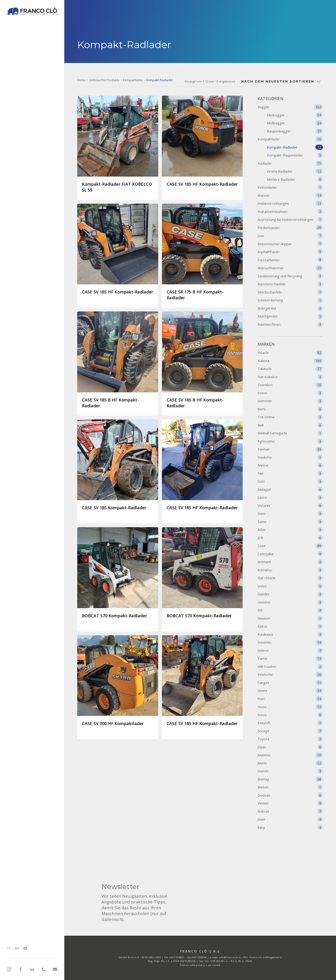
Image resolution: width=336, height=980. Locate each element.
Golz (290, 481)
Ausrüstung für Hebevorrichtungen (290, 220)
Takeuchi (290, 369)
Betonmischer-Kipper (290, 244)
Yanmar (290, 449)
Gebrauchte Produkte (104, 80)
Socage (290, 731)
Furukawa (290, 634)
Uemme (290, 602)
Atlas (290, 530)
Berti (290, 409)
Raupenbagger (295, 131)
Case (290, 546)
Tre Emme (290, 417)
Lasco (290, 498)
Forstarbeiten (290, 260)
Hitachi (290, 353)
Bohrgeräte (290, 308)
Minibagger (295, 115)
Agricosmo (290, 441)
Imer (290, 820)
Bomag (290, 779)
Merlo (290, 763)
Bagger (290, 107)
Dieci (290, 514)
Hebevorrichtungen (290, 203)
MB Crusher (290, 666)
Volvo (290, 586)
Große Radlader (295, 171)
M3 (290, 610)
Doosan (290, 795)
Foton (290, 393)
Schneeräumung (290, 300)
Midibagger (295, 123)
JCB (290, 538)
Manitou (290, 755)
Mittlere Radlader (295, 179)
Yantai (290, 659)
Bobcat (290, 811)
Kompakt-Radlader (295, 147)
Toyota (290, 739)
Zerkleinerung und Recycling (290, 276)
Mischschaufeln (290, 292)
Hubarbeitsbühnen (290, 212)
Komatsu (290, 570)
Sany (290, 827)
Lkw (290, 236)
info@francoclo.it (230, 957)
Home (81, 80)
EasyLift (290, 723)
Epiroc (290, 626)
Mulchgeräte (290, 316)
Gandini (290, 594)
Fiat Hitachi (290, 578)
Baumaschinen (290, 324)
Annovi (290, 465)
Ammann (290, 562)
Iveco (290, 715)
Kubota (290, 361)
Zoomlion (290, 385)
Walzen (290, 195)
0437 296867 (177, 957)
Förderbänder (290, 228)
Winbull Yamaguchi (290, 433)
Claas (290, 747)
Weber (290, 787)
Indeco (290, 650)
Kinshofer (290, 675)
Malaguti (290, 489)
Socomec (290, 642)
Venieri (290, 803)
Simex (290, 691)
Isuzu (290, 707)
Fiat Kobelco (290, 377)
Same (290, 522)
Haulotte (290, 457)
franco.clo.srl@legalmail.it (266, 957)
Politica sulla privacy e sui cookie (200, 965)
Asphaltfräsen (290, 252)
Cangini (290, 683)
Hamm (290, 771)
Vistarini (290, 506)
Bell (290, 425)
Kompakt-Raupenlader (295, 155)
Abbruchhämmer (290, 268)
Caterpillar (290, 554)
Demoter (290, 401)
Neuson (290, 618)
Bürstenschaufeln (290, 284)
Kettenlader (290, 187)
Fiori (290, 699)
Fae (290, 473)
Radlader (290, 163)
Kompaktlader (133, 80)
